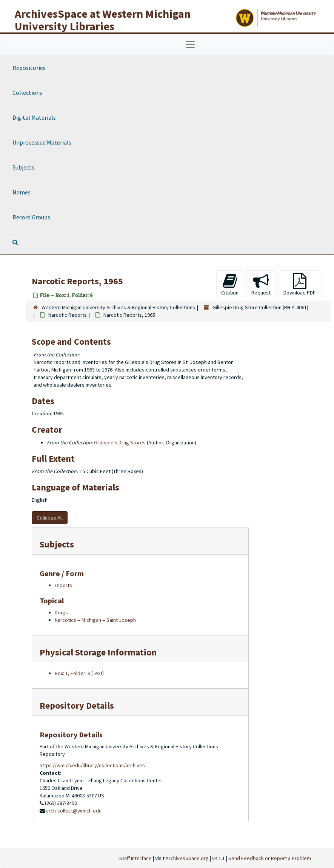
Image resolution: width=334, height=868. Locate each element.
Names (22, 192)
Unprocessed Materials (42, 142)
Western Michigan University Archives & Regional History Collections (118, 307)
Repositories (29, 68)
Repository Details (77, 705)
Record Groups (31, 217)
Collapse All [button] (50, 518)
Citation (230, 284)
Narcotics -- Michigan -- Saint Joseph (95, 620)
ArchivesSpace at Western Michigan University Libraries (103, 20)
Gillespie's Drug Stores (120, 442)
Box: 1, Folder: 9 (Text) (79, 673)
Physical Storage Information (98, 652)
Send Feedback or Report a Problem (270, 858)
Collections (27, 93)
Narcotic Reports (68, 315)
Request (261, 284)
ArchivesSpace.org (187, 858)
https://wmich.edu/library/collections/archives (92, 765)
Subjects (23, 167)
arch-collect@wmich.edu (74, 811)
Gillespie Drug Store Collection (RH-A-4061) (260, 307)
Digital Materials (34, 117)
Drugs (61, 612)
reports (63, 585)
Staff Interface (135, 858)
